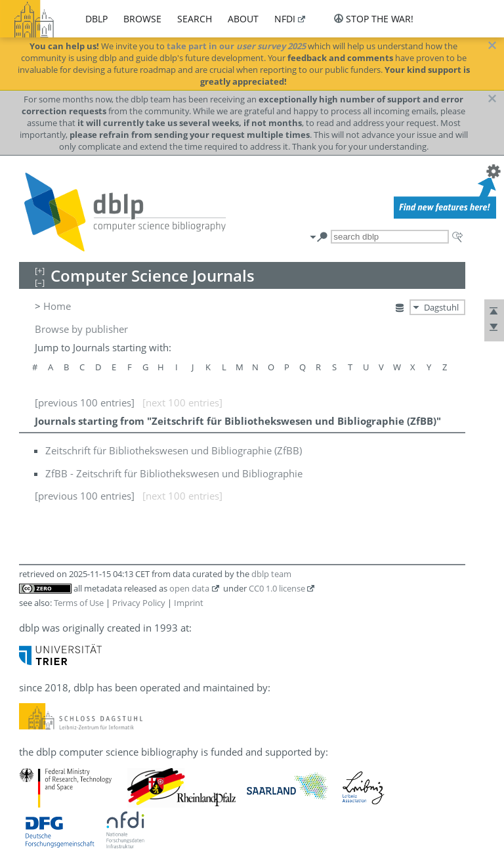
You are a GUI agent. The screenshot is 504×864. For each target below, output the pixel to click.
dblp (96, 19)
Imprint (189, 603)
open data (189, 588)
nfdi (285, 19)
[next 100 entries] (182, 402)
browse (142, 19)
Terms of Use (79, 603)
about (243, 19)
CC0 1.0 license (277, 588)
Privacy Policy (139, 603)
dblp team (271, 574)
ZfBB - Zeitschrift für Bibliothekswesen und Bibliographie (174, 473)
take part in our (236, 46)
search (195, 19)
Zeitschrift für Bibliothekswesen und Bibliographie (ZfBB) (174, 450)
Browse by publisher (81, 329)
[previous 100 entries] (85, 402)
